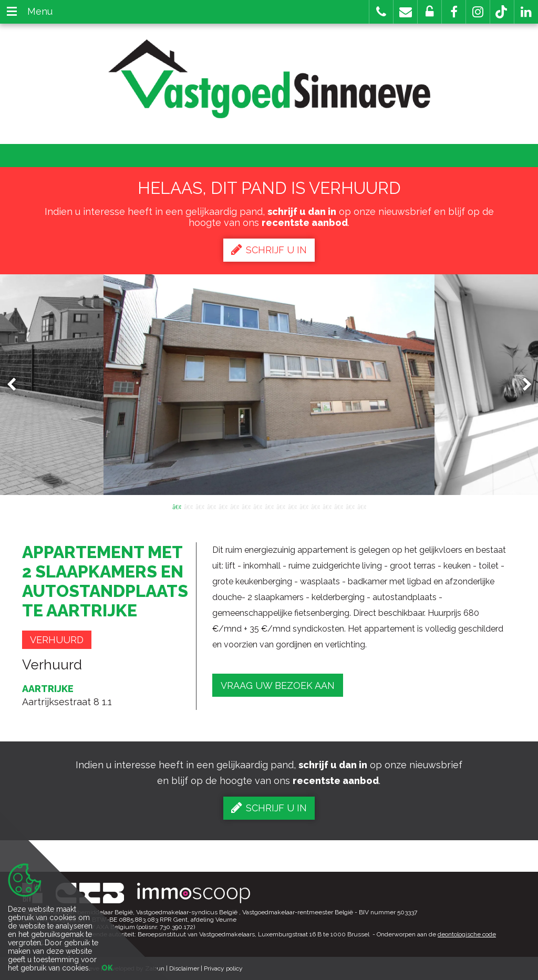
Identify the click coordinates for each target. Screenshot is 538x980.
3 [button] (200, 506)
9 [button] (269, 506)
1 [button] (177, 506)
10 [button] (281, 506)
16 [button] (350, 506)
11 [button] (292, 506)
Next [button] (522, 385)
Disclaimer (184, 968)
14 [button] (327, 506)
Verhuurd (57, 640)
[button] (454, 12)
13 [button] (315, 506)
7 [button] (246, 506)
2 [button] (188, 506)
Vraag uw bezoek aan (278, 685)
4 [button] (211, 506)
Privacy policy (223, 968)
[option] (269, 385)
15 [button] (338, 506)
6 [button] (234, 506)
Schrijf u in (269, 250)
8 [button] (257, 506)
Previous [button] (16, 385)
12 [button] (304, 506)
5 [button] (223, 506)
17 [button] (361, 506)
